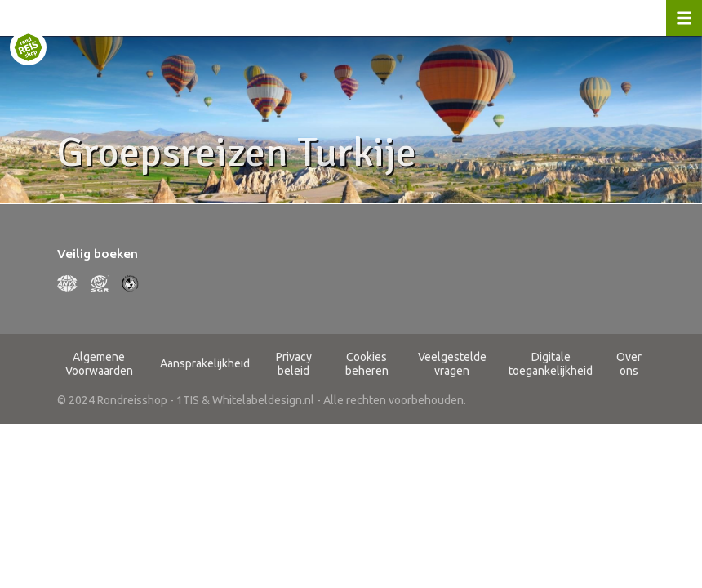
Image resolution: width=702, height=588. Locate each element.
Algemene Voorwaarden (99, 364)
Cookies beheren (367, 364)
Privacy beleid (294, 364)
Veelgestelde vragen (452, 364)
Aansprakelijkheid (205, 363)
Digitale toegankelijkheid (551, 364)
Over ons (629, 364)
